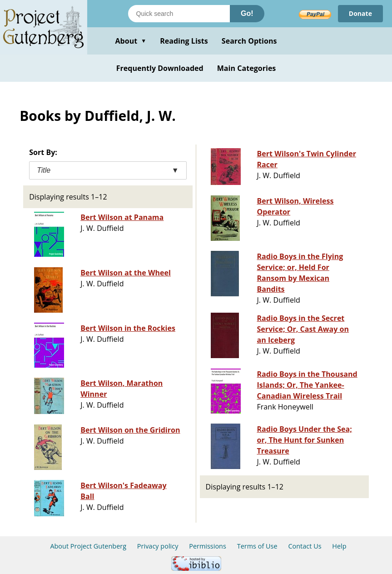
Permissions (208, 546)
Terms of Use (257, 546)
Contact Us (305, 546)
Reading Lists (184, 41)
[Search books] (179, 14)
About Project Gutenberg (88, 546)
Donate (360, 13)
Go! (247, 13)
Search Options (249, 41)
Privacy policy (158, 546)
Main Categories (247, 68)
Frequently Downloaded (160, 68)
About (131, 41)
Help (339, 546)
